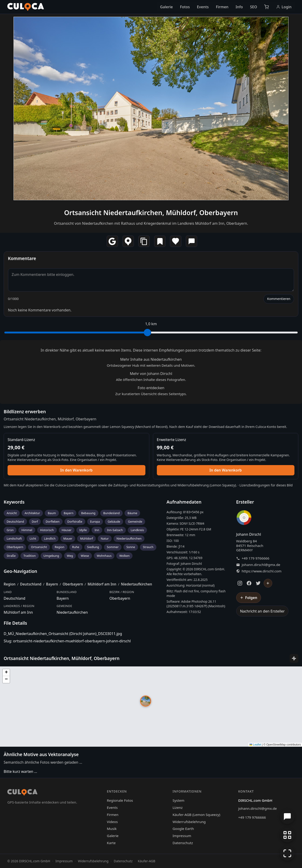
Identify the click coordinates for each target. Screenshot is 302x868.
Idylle (83, 530)
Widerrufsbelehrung (193, 485)
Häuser (67, 530)
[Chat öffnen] (287, 817)
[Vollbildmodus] (287, 853)
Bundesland (111, 513)
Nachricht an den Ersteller (262, 611)
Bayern (69, 513)
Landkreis (137, 530)
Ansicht (12, 513)
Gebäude (114, 521)
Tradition (29, 556)
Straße (11, 556)
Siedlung (93, 547)
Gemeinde (135, 521)
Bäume (132, 513)
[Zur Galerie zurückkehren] (287, 835)
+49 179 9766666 (256, 558)
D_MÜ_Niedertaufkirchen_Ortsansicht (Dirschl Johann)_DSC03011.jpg (63, 634)
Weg (70, 556)
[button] (146, 701)
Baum (52, 513)
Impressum (182, 836)
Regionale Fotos (120, 800)
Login (284, 7)
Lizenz (177, 807)
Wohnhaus (104, 556)
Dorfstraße (75, 521)
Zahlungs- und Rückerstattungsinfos (141, 485)
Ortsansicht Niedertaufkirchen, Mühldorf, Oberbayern (151, 212)
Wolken (124, 556)
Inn (97, 530)
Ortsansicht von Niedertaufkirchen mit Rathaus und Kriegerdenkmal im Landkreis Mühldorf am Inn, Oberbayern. (151, 223)
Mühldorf (86, 538)
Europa (95, 521)
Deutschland (15, 521)
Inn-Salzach (115, 530)
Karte (111, 843)
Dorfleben (53, 521)
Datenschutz (183, 843)
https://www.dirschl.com (262, 571)
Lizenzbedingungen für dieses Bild (266, 485)
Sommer (113, 547)
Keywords (14, 502)
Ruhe (76, 547)
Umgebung (51, 556)
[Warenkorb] (267, 7)
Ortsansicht (39, 547)
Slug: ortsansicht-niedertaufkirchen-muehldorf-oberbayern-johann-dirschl (67, 641)
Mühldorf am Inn (102, 584)
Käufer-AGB (147, 861)
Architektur (32, 513)
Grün (10, 530)
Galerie (166, 7)
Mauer (68, 538)
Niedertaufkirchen (129, 538)
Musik (112, 829)
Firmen (222, 7)
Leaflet (255, 745)
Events (203, 7)
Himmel (27, 530)
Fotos (185, 7)
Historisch (47, 530)
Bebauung (88, 513)
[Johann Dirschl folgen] (268, 583)
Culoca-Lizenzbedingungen (76, 485)
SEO (254, 7)
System (178, 800)
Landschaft (14, 538)
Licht (33, 538)
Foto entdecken (151, 388)
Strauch (148, 547)
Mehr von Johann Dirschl (151, 374)
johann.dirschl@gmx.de (261, 565)
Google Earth (183, 829)
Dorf (35, 521)
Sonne (131, 547)
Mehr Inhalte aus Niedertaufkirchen (151, 359)
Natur (105, 538)
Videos (112, 822)
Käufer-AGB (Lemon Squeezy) (196, 815)
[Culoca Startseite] (26, 7)
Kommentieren (279, 299)
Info (239, 7)
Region (60, 547)
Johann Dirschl (249, 534)
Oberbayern (15, 547)
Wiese (85, 556)
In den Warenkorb (76, 470)
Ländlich (50, 538)
